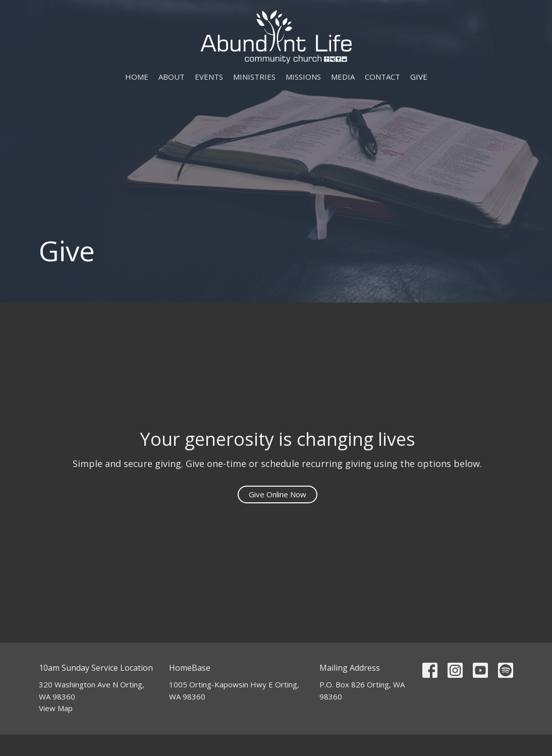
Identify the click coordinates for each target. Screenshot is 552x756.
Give (419, 77)
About (172, 77)
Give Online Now (278, 494)
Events (209, 77)
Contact (382, 77)
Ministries (254, 77)
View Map (56, 708)
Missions (303, 77)
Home (137, 77)
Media (343, 77)
